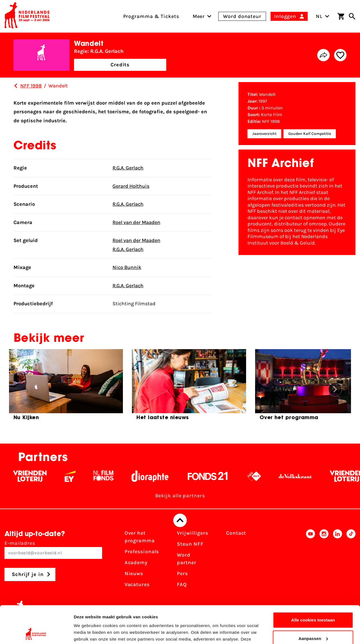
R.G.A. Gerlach (128, 168)
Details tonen (87, 633)
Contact (236, 533)
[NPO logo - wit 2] (263, 476)
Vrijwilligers (193, 533)
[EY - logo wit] (79, 476)
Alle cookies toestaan (313, 585)
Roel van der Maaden (136, 222)
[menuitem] (199, 16)
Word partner (186, 559)
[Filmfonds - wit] (113, 476)
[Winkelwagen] (341, 16)
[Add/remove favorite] (340, 55)
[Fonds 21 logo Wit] (217, 476)
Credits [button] (120, 65)
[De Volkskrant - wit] (304, 476)
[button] (335, 389)
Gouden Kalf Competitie (310, 134)
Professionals (142, 552)
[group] (66, 387)
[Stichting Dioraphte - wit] (159, 476)
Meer (199, 16)
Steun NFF (190, 544)
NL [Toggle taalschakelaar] (323, 16)
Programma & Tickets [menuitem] (151, 16)
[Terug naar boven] (180, 520)
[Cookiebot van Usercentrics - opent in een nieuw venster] (36, 633)
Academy (136, 562)
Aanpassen (313, 603)
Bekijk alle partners (180, 496)
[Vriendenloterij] (39, 476)
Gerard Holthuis (131, 186)
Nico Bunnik (127, 267)
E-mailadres (53, 549)
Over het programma (140, 537)
